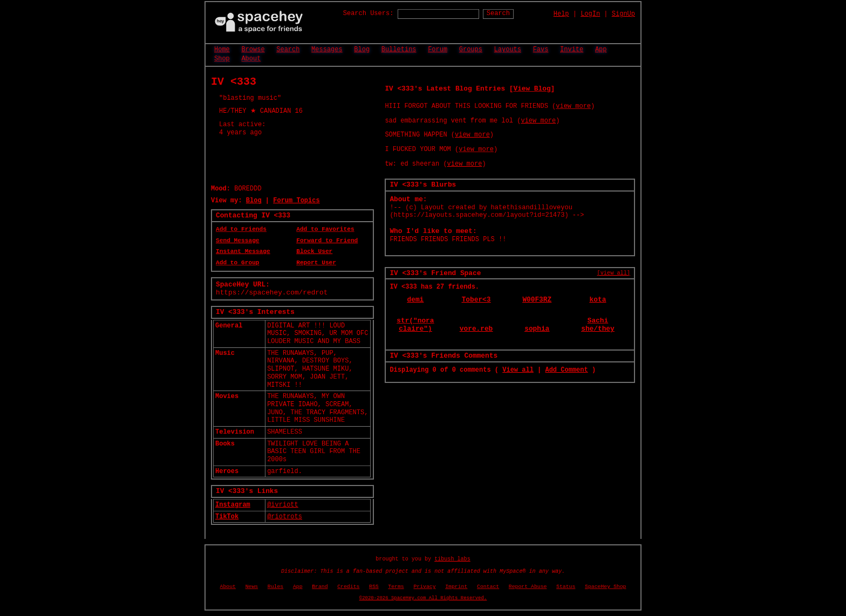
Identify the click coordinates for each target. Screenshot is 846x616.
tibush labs (452, 559)
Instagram (233, 505)
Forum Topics (296, 201)
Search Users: (369, 13)
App (601, 50)
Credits (348, 587)
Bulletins (399, 50)
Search (498, 13)
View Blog (532, 89)
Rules (275, 587)
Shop (222, 59)
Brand (320, 587)
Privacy (424, 587)
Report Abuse (528, 587)
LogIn (590, 14)
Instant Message (243, 251)
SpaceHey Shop (605, 587)
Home (222, 50)
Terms (396, 587)
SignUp (623, 14)
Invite (572, 50)
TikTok (227, 517)
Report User (316, 263)
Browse (253, 50)
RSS (374, 587)
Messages (327, 50)
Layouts (508, 50)
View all (518, 370)
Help (561, 14)
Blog (362, 50)
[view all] (614, 273)
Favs (541, 50)
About (251, 59)
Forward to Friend (327, 241)
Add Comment (566, 370)
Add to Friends (241, 229)
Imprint (456, 587)
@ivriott (283, 505)
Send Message (238, 241)
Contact (488, 587)
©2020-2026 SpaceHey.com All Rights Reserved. (423, 598)
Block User (314, 251)
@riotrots (285, 517)
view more (573, 106)
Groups (471, 50)
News (252, 587)
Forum (438, 50)
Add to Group (238, 263)
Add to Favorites (325, 229)
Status (566, 587)
